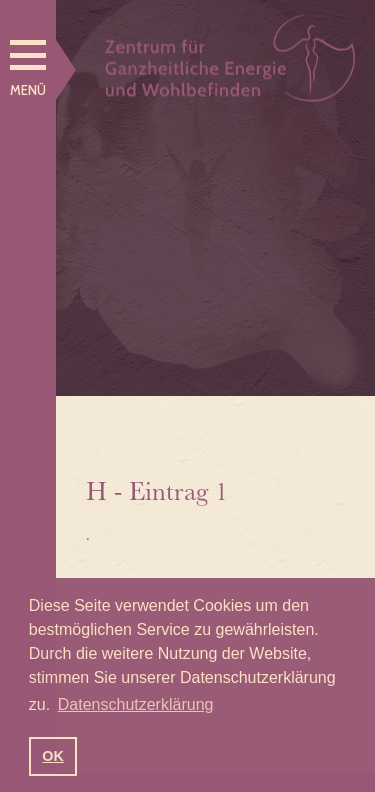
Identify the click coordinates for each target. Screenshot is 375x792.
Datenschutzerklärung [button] (136, 704)
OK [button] (53, 756)
